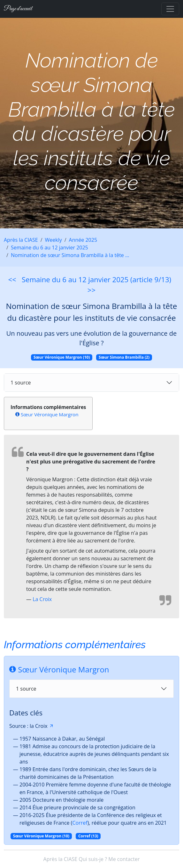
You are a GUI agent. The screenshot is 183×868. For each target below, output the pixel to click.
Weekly (53, 240)
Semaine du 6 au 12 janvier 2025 (50, 247)
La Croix (42, 599)
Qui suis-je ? (93, 859)
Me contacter (124, 859)
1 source (21, 383)
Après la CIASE (21, 240)
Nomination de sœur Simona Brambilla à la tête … (70, 255)
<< (12, 279)
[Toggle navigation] (170, 9)
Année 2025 (83, 240)
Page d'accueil (18, 9)
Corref (80, 823)
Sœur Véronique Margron (50, 414)
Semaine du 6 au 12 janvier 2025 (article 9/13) (96, 279)
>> (91, 290)
